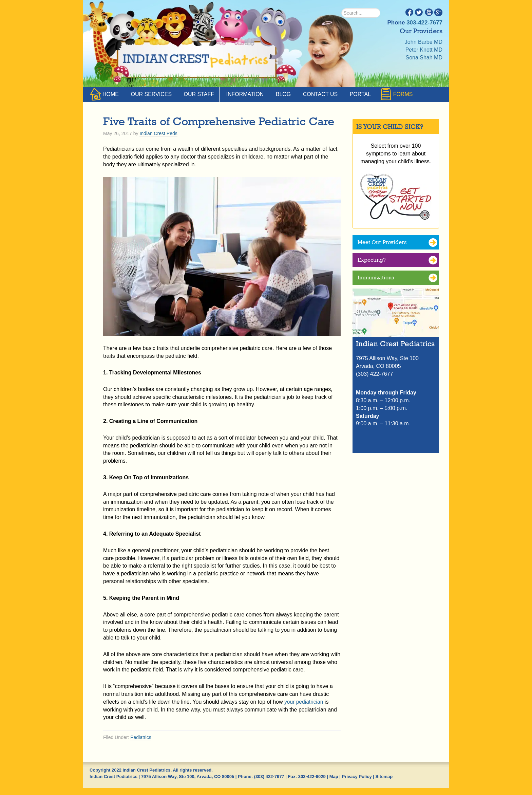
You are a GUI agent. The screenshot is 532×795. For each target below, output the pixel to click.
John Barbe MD (424, 42)
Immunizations (376, 278)
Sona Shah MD (424, 58)
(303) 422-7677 (269, 776)
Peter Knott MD (424, 50)
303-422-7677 (424, 23)
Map (334, 776)
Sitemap (384, 776)
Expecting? (372, 260)
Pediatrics (141, 737)
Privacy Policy (357, 776)
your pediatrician (304, 702)
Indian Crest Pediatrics (196, 61)
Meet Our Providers (382, 242)
